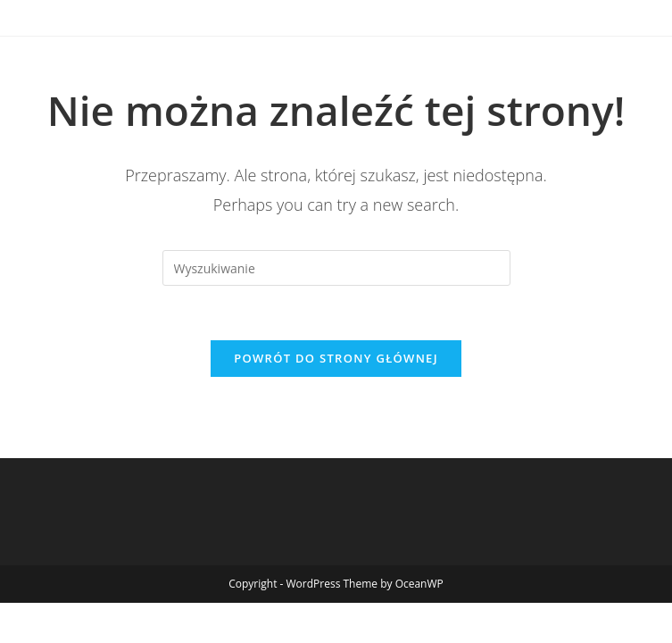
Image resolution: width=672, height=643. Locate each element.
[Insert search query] (336, 268)
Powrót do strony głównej (336, 358)
